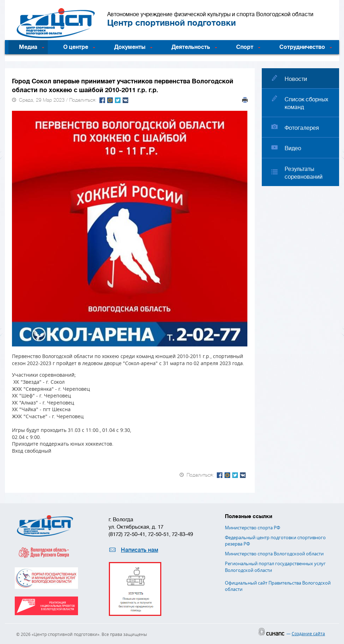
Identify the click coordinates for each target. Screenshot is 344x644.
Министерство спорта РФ (252, 528)
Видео (293, 148)
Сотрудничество (302, 47)
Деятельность (191, 47)
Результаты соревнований (304, 173)
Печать (245, 100)
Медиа (28, 47)
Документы (130, 47)
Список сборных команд (306, 103)
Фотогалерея (302, 128)
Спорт (245, 47)
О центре (76, 47)
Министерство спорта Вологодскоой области (274, 554)
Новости (296, 79)
